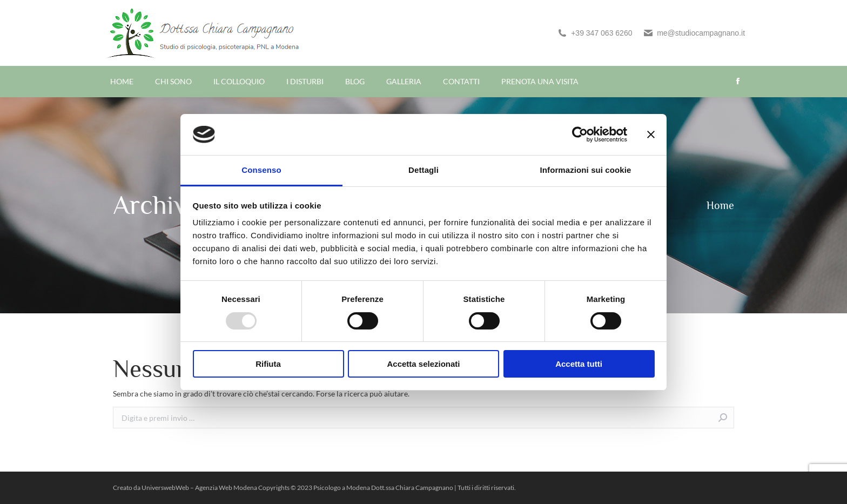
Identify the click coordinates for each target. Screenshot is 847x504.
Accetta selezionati (423, 364)
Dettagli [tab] (423, 170)
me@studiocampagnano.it (694, 33)
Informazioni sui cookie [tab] (586, 170)
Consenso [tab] (261, 170)
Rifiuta (268, 364)
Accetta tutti (579, 364)
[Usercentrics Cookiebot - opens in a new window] (580, 135)
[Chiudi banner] (651, 135)
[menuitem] (122, 82)
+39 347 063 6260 (594, 33)
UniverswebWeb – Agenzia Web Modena (200, 488)
